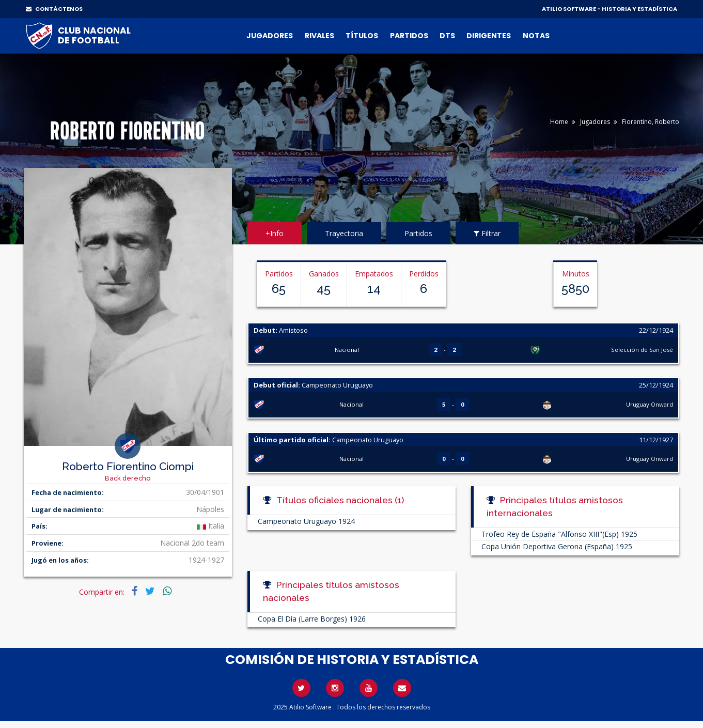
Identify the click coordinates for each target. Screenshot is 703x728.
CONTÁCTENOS (54, 9)
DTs (447, 36)
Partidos (409, 36)
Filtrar (487, 233)
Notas (536, 36)
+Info (275, 233)
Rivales (319, 36)
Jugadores (270, 36)
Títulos (362, 36)
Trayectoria (344, 233)
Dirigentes (489, 36)
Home (559, 122)
